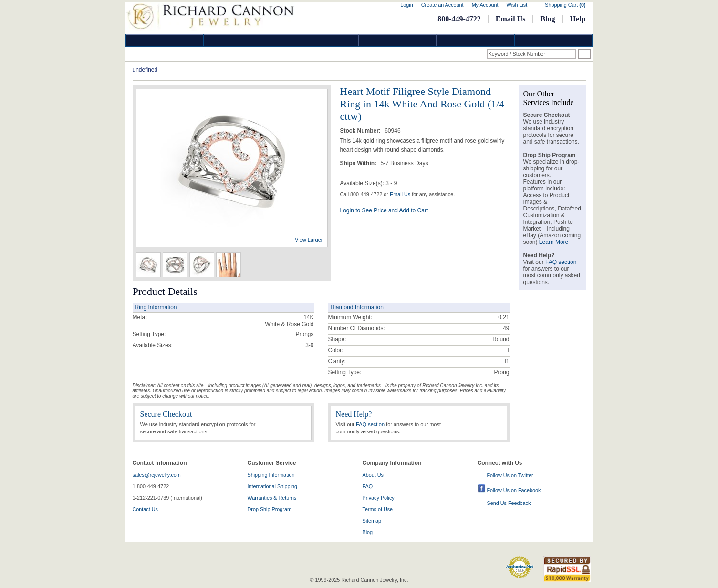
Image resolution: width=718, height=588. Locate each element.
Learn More (554, 242)
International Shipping (272, 486)
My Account (485, 5)
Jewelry (398, 40)
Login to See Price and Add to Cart (384, 210)
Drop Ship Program (270, 509)
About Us (373, 475)
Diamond (165, 40)
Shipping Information (271, 475)
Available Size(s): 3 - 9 (369, 183)
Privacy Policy (379, 498)
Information (476, 40)
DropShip (553, 40)
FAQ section (370, 424)
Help (578, 19)
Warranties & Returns (272, 498)
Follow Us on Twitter (510, 475)
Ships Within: (359, 163)
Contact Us (145, 509)
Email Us (511, 19)
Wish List (517, 5)
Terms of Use (378, 509)
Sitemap (372, 521)
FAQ (368, 486)
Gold (242, 40)
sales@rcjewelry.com (157, 475)
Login (406, 5)
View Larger (309, 240)
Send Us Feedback (509, 503)
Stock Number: (361, 131)
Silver (320, 40)
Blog (547, 19)
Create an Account (442, 5)
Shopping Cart (565, 5)
